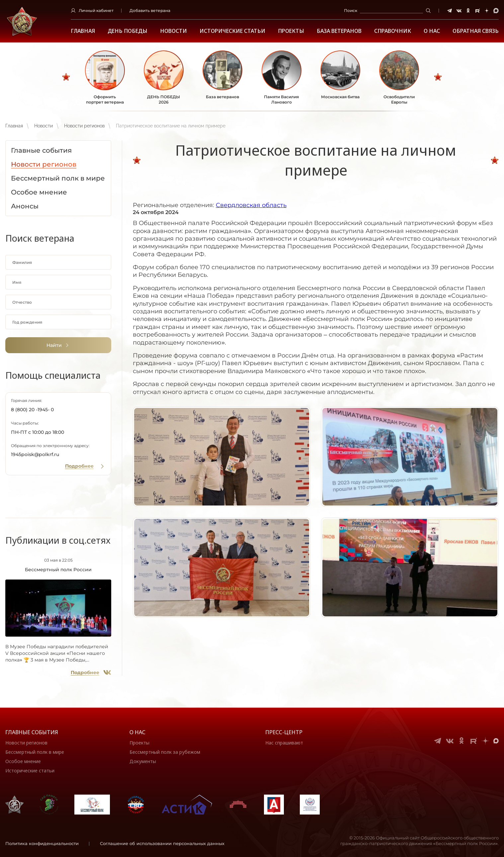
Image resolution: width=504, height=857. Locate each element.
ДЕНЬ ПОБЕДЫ (127, 31)
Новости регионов (84, 126)
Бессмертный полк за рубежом (165, 752)
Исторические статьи (232, 31)
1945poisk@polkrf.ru (35, 454)
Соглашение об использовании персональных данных (162, 843)
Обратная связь (476, 31)
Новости (173, 31)
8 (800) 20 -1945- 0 (32, 410)
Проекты (291, 31)
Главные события (32, 732)
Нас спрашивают (284, 743)
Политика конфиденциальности (42, 843)
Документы (143, 761)
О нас (137, 732)
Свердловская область (251, 205)
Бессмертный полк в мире (35, 752)
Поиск (351, 10)
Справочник (393, 31)
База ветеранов (339, 31)
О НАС (432, 31)
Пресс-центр (284, 732)
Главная (83, 31)
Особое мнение (23, 761)
